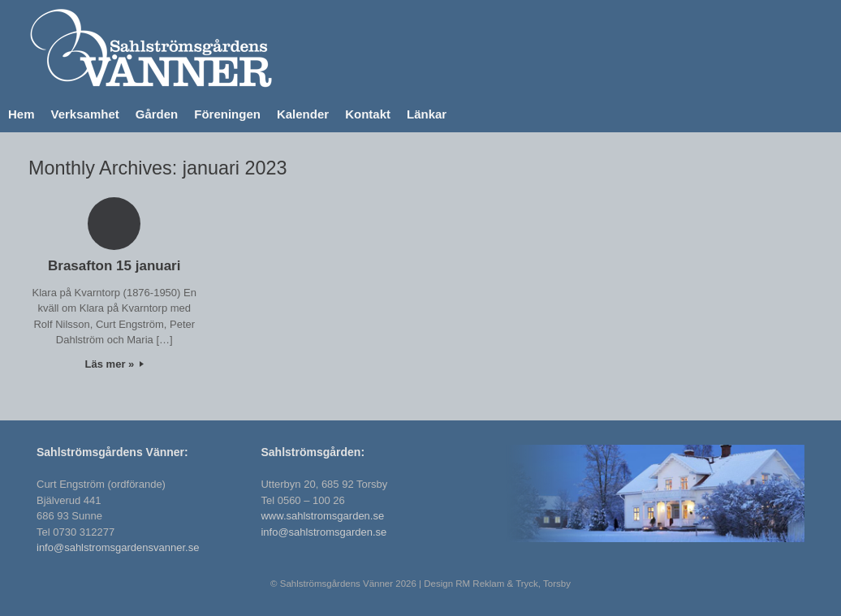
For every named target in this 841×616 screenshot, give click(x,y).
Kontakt (368, 114)
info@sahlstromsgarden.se (323, 532)
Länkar (427, 114)
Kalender (303, 114)
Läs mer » (114, 364)
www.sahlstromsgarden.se (322, 516)
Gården (157, 114)
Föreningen (227, 114)
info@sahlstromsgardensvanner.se (118, 547)
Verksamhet (85, 114)
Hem (22, 114)
